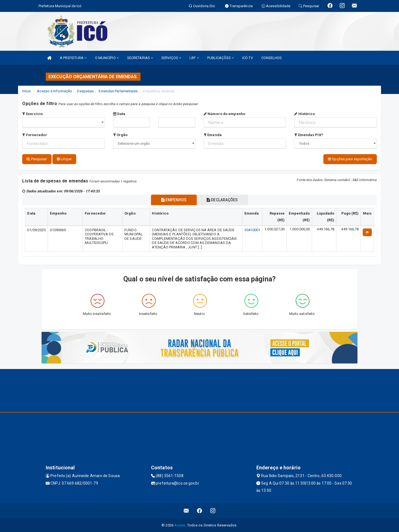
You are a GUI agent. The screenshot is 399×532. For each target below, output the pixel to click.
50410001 (252, 229)
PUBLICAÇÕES (221, 58)
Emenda (213, 135)
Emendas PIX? (309, 135)
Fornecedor (34, 135)
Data (119, 114)
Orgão (120, 135)
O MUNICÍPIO (107, 58)
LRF (194, 58)
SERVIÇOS (171, 58)
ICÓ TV (248, 58)
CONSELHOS (272, 58)
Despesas (85, 91)
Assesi (180, 525)
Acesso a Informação (54, 91)
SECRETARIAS (140, 58)
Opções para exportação (350, 159)
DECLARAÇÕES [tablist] (224, 199)
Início (27, 91)
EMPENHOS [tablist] (172, 199)
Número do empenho (224, 114)
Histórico (305, 114)
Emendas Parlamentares (118, 91)
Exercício (32, 114)
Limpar (64, 159)
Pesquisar (37, 159)
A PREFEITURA (73, 58)
